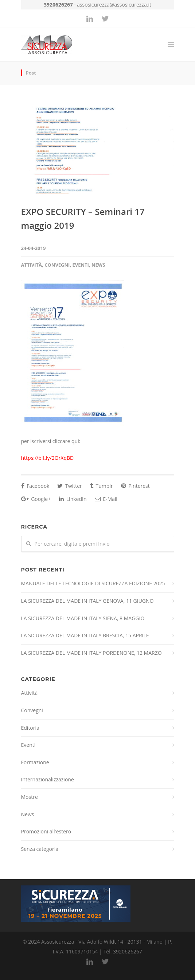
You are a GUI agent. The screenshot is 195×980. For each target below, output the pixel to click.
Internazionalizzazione (48, 779)
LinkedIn (73, 499)
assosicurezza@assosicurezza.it (114, 5)
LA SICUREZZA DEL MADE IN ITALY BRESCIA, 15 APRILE (85, 635)
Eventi (81, 265)
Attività (32, 265)
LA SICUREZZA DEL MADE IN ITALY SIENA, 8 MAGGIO (83, 618)
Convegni (57, 265)
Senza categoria (40, 849)
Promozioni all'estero (46, 831)
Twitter (69, 486)
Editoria (30, 728)
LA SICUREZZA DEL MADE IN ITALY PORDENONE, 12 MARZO (91, 653)
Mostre (30, 797)
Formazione (35, 762)
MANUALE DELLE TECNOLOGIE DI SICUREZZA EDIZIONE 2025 (93, 583)
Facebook (35, 486)
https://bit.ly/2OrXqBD (48, 458)
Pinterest (135, 486)
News (98, 265)
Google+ (36, 499)
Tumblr (102, 486)
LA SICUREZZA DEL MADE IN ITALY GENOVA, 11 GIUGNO (87, 601)
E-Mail (106, 499)
